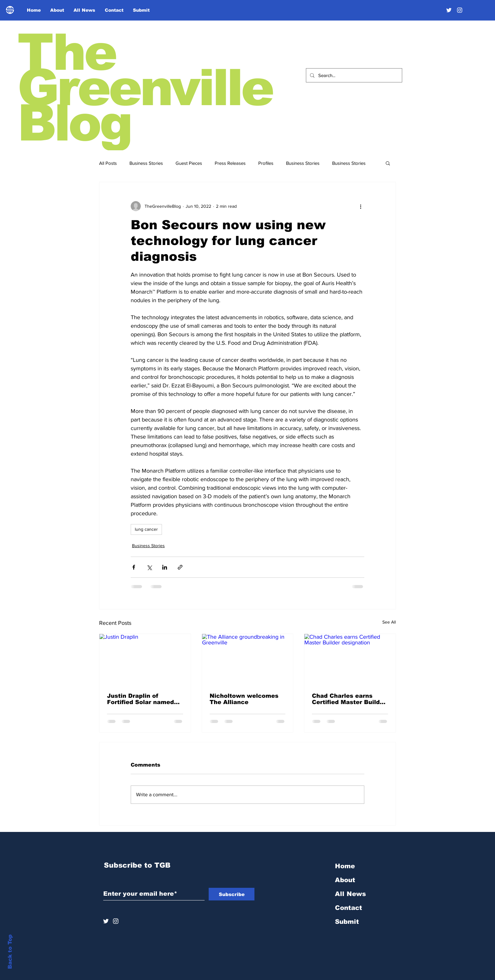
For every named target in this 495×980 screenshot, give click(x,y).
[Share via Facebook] (134, 567)
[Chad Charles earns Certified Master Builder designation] (350, 660)
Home (345, 866)
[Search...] (353, 75)
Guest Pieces (189, 163)
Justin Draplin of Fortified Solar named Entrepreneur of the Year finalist (140, 699)
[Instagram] (460, 10)
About (345, 880)
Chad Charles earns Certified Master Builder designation (349, 699)
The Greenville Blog (145, 88)
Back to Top (10, 952)
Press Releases (230, 163)
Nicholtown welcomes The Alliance (244, 699)
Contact (349, 908)
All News (350, 894)
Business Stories (146, 163)
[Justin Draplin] (145, 660)
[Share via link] (180, 567)
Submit (347, 922)
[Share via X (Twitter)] (149, 567)
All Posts (108, 163)
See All (389, 622)
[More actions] (361, 206)
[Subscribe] (232, 894)
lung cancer (146, 529)
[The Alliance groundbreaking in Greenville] (248, 660)
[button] (388, 163)
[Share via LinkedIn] (165, 567)
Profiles (266, 163)
